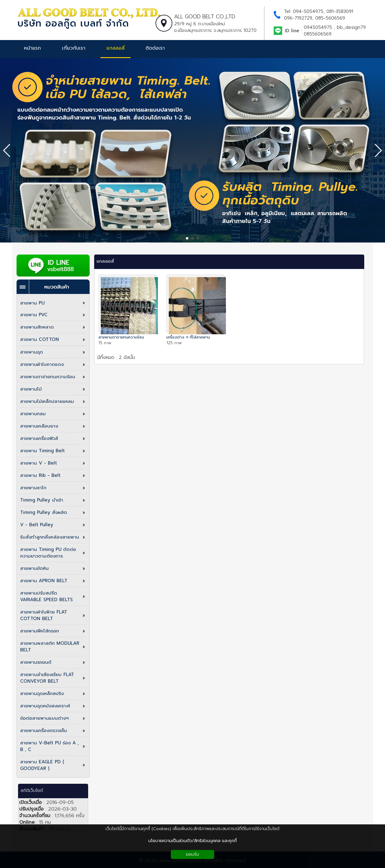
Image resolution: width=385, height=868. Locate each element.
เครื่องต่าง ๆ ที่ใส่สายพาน (188, 337)
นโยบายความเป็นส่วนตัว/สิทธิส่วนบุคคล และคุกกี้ (192, 841)
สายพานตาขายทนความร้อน (121, 337)
